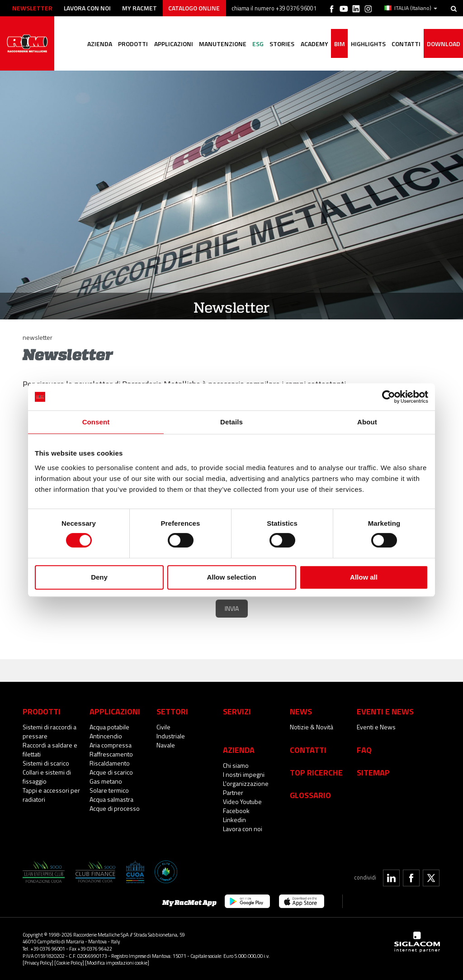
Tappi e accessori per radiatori (51, 795)
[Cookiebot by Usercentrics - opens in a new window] (389, 397)
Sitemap (373, 772)
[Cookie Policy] (69, 963)
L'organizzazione (246, 783)
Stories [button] (280, 57)
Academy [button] (313, 57)
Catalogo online (196, 8)
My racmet (141, 8)
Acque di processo (115, 808)
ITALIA (411, 8)
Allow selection (231, 577)
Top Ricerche (316, 772)
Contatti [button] (406, 57)
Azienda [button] (96, 57)
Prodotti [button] (130, 57)
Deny (99, 577)
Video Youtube (242, 802)
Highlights (367, 57)
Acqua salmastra (111, 799)
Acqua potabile (109, 727)
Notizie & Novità (312, 727)
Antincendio (106, 736)
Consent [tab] (96, 422)
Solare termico (109, 790)
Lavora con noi (88, 8)
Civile (163, 727)
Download (443, 57)
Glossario (310, 795)
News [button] (301, 711)
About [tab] (367, 422)
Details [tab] (231, 422)
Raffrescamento (111, 754)
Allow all (364, 577)
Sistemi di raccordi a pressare (50, 731)
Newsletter (32, 8)
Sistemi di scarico (46, 763)
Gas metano (106, 781)
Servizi (237, 711)
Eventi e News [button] (385, 711)
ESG (256, 57)
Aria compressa (111, 745)
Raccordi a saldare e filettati (50, 749)
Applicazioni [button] (170, 57)
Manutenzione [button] (220, 57)
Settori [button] (172, 711)
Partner (233, 792)
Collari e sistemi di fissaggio (47, 777)
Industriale (171, 736)
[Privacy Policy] (38, 963)
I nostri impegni (244, 774)
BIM (338, 57)
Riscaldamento (110, 763)
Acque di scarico (111, 772)
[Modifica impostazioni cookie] (117, 963)
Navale (166, 745)
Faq (364, 750)
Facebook (236, 811)
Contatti (308, 750)
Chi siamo (236, 765)
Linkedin (234, 820)
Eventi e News (376, 727)
